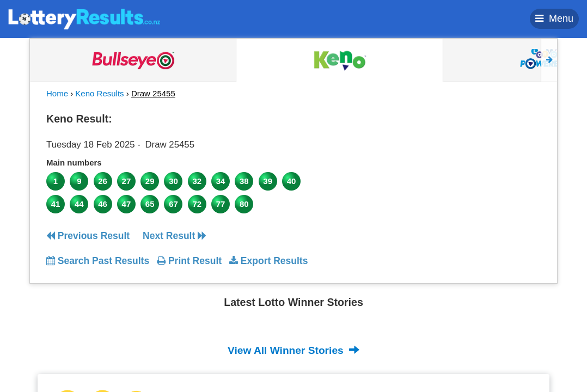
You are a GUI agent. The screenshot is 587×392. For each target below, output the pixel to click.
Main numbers (74, 163)
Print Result (189, 261)
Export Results (268, 261)
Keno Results (99, 93)
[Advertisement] (478, 176)
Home (57, 93)
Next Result (175, 236)
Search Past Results (98, 261)
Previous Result (88, 236)
